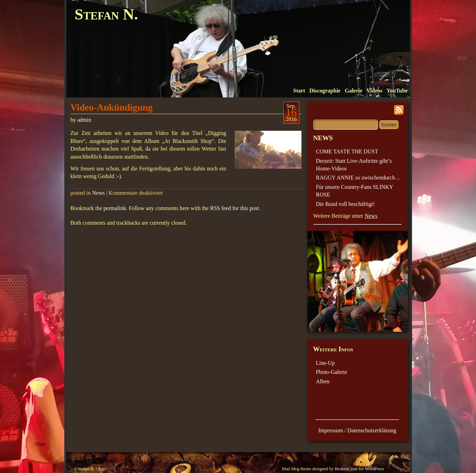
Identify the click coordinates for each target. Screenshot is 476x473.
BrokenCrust (346, 469)
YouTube (397, 91)
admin (84, 120)
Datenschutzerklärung (372, 430)
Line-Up (325, 363)
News (98, 193)
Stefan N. (106, 14)
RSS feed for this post (234, 208)
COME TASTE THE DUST (347, 151)
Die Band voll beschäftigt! (345, 204)
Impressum (331, 430)
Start (299, 91)
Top (101, 469)
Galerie (353, 91)
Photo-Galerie (332, 372)
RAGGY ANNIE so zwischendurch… (358, 178)
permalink (115, 208)
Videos (374, 91)
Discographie (325, 91)
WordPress (374, 469)
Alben (323, 381)
